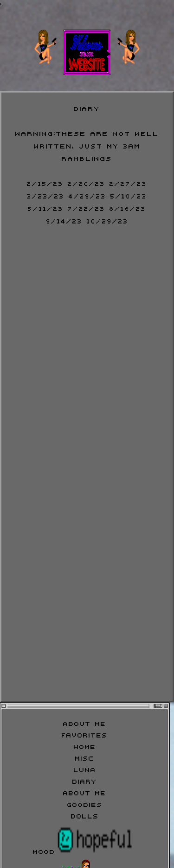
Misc (85, 758)
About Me (85, 723)
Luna (85, 769)
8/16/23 (128, 208)
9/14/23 (64, 220)
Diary (85, 781)
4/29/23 (87, 195)
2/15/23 (45, 183)
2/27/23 (128, 183)
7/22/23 (87, 208)
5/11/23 (46, 208)
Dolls (85, 815)
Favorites (85, 735)
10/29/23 (108, 220)
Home (85, 746)
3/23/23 (46, 195)
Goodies (85, 804)
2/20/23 (87, 183)
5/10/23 (129, 195)
